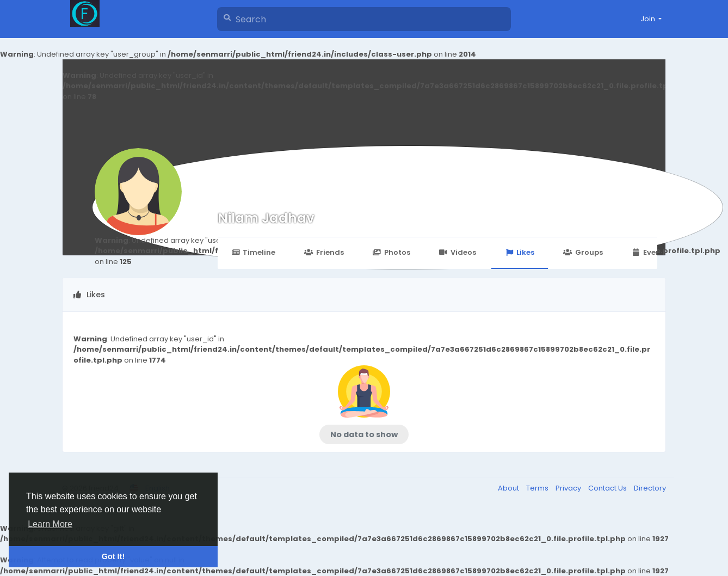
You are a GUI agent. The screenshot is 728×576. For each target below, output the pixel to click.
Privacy (569, 488)
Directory (650, 488)
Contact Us (608, 488)
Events (650, 252)
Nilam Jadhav (266, 218)
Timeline (253, 252)
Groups (583, 252)
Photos (391, 252)
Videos (458, 252)
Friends (324, 252)
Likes (520, 252)
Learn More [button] (50, 524)
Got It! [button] (113, 556)
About (509, 488)
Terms (538, 488)
